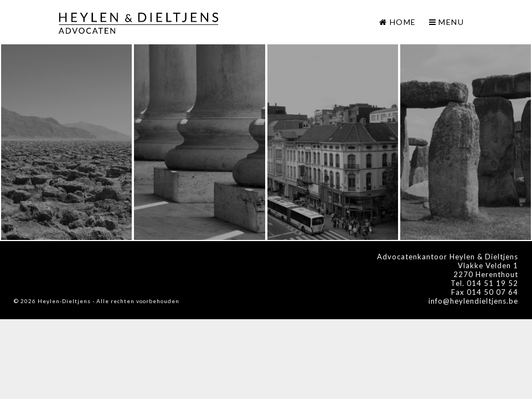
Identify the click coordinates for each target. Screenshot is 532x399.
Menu (446, 22)
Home (403, 22)
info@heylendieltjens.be (473, 301)
